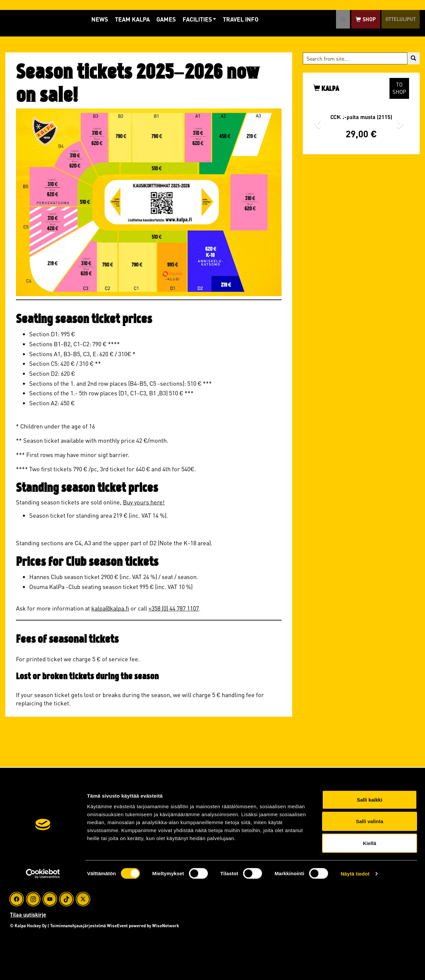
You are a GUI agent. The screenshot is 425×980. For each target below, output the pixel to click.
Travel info (232, 19)
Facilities (191, 19)
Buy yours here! (144, 502)
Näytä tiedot (355, 967)
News (91, 19)
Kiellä (370, 936)
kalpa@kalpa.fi (110, 608)
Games (158, 19)
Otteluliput (396, 19)
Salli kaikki (370, 893)
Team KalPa (124, 19)
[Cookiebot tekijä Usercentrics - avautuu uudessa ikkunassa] (43, 967)
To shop (399, 88)
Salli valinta (370, 915)
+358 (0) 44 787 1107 (174, 608)
